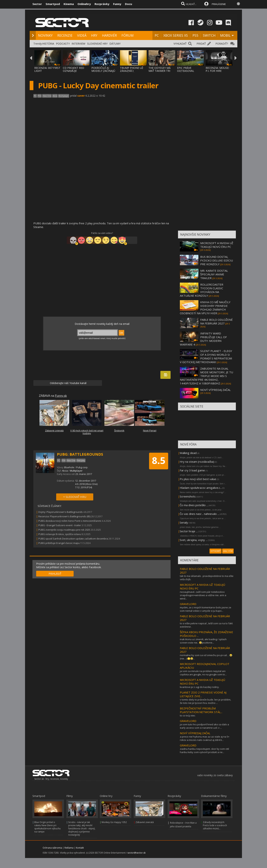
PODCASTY (63, 44)
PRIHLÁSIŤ (55, 574)
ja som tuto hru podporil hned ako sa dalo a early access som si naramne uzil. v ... (204, 726)
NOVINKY (45, 35)
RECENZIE (65, 35)
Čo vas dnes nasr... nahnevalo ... (199, 514)
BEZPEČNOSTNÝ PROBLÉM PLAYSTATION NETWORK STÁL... (201, 710)
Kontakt (80, 848)
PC (157, 35)
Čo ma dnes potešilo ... (194, 505)
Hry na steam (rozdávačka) (197, 462)
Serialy (184, 522)
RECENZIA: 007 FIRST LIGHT (47, 69)
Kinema (69, 4)
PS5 (195, 35)
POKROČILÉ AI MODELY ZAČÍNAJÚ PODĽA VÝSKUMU (103, 71)
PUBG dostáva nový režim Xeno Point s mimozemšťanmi (70, 521)
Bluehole (69, 467)
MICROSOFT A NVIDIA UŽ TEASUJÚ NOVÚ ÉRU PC (217, 245)
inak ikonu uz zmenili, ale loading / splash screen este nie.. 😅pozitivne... (203, 641)
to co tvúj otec (188, 715)
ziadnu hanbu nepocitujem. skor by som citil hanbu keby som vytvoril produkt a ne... (204, 750)
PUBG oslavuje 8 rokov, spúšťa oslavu (60, 534)
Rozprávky (102, 4)
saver (81, 96)
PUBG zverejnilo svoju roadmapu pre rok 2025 (64, 530)
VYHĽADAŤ (180, 44)
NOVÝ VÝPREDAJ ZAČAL (215, 390)
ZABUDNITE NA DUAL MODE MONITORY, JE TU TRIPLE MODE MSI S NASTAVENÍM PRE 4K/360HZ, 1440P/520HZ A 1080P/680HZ (206, 376)
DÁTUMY (115, 44)
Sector (37, 4)
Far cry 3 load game (192, 470)
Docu (128, 4)
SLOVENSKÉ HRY (97, 44)
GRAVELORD (188, 604)
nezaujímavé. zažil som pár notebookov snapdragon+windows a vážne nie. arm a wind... (203, 595)
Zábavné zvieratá (145, 822)
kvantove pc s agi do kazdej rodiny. (200, 687)
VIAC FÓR (228, 551)
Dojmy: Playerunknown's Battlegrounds (61, 512)
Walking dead (188, 453)
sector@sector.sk (136, 853)
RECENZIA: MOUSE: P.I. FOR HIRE (217, 69)
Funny (117, 4)
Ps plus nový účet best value (198, 479)
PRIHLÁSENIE (219, 4)
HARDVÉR (109, 35)
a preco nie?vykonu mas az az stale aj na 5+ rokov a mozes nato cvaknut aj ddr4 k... (205, 738)
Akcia (65, 471)
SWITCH (209, 35)
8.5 (159, 460)
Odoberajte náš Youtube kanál (68, 383)
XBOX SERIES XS (176, 35)
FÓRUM (127, 35)
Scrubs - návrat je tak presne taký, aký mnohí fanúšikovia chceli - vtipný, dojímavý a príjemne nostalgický (82, 828)
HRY (94, 35)
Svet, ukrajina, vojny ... (193, 540)
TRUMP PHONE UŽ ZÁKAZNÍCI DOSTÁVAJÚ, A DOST (133, 71)
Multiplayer (76, 471)
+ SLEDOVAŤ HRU (75, 497)
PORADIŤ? (222, 44)
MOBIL (225, 35)
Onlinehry (84, 4)
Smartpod (53, 4)
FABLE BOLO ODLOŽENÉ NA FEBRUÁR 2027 (216, 321)
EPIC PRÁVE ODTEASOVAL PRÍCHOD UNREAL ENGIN (188, 72)
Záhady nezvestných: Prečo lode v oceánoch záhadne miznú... (215, 825)
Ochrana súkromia (52, 848)
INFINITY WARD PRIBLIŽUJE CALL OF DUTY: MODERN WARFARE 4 (203, 339)
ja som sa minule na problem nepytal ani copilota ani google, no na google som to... (203, 673)
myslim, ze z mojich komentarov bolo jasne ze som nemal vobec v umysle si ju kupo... (206, 609)
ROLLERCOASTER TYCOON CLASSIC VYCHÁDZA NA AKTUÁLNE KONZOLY (202, 290)
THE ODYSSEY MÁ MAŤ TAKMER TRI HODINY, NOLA (160, 71)
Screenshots (188, 496)
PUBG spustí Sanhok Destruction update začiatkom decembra (73, 539)
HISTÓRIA (48, 44)
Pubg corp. (82, 467)
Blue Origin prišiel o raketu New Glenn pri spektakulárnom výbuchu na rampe (47, 827)
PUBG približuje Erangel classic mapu (59, 543)
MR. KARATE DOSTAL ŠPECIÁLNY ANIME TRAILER (214, 274)
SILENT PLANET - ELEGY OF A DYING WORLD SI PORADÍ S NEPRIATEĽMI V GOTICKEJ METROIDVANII (206, 356)
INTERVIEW (78, 44)
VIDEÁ (82, 35)
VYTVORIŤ (216, 551)
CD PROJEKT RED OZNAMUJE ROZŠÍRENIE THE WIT (76, 71)
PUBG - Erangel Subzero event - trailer (60, 525)
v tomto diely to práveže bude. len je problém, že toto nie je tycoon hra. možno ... (205, 701)
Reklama (69, 848)
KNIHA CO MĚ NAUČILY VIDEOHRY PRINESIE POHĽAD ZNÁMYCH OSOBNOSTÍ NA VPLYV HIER (205, 308)
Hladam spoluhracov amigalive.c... (201, 488)
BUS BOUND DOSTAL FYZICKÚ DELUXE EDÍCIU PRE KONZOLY (217, 260)
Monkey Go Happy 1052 (114, 822)
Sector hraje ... (189, 531)
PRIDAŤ (201, 44)
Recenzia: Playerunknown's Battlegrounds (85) (64, 516)
